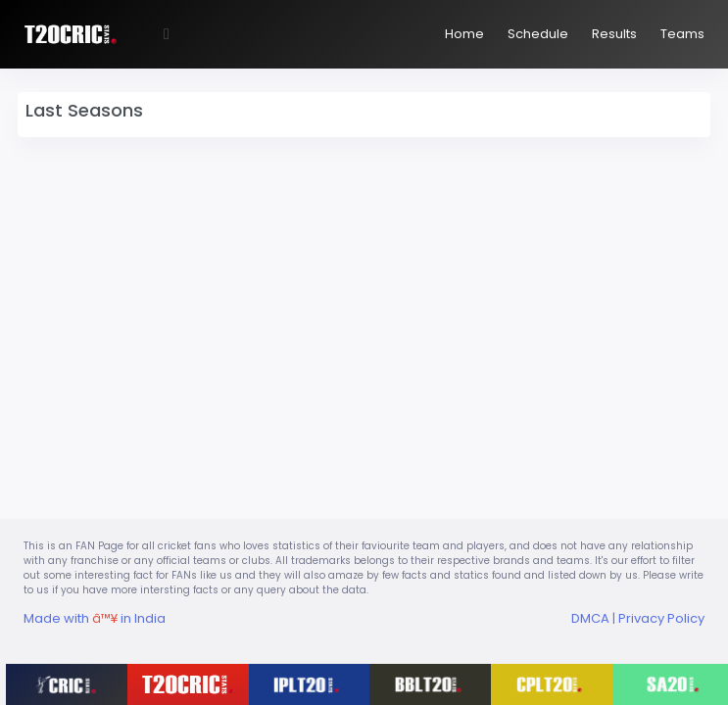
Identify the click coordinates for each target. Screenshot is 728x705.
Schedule (538, 34)
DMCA (590, 618)
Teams (682, 34)
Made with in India (95, 618)
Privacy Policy (661, 618)
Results (614, 34)
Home (464, 34)
